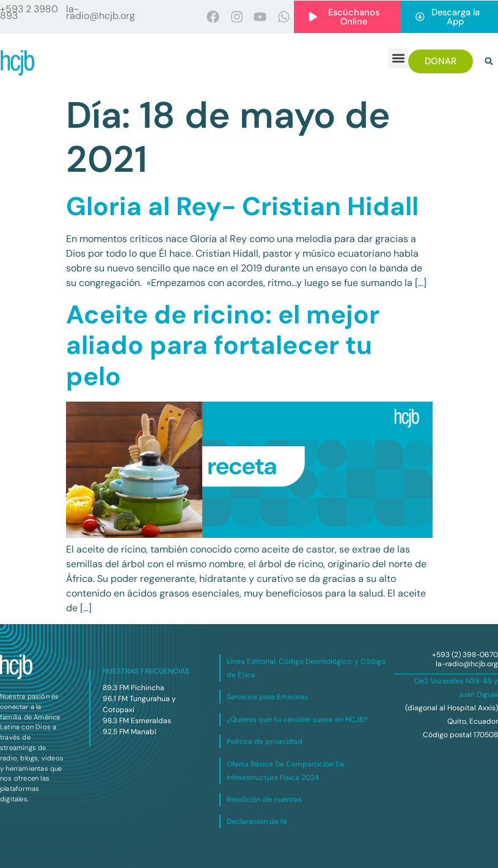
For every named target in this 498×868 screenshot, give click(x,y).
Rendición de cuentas (264, 800)
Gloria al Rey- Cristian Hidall (242, 207)
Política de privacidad (265, 742)
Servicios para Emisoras (267, 697)
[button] (398, 58)
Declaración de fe (257, 822)
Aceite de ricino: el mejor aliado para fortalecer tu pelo (223, 345)
